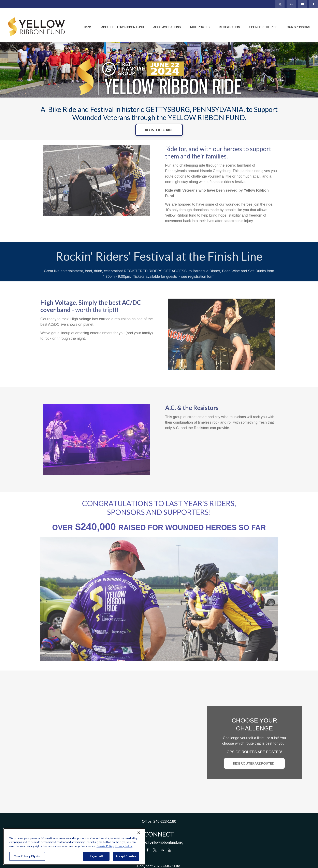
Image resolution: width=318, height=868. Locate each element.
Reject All (96, 856)
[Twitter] (280, 4)
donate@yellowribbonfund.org (159, 842)
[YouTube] (302, 4)
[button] (88, 27)
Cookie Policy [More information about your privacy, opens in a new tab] (105, 846)
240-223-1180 (165, 821)
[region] (74, 846)
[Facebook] (313, 4)
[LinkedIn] (291, 4)
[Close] (139, 833)
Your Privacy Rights (27, 856)
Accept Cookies (126, 856)
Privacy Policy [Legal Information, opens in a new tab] (124, 846)
